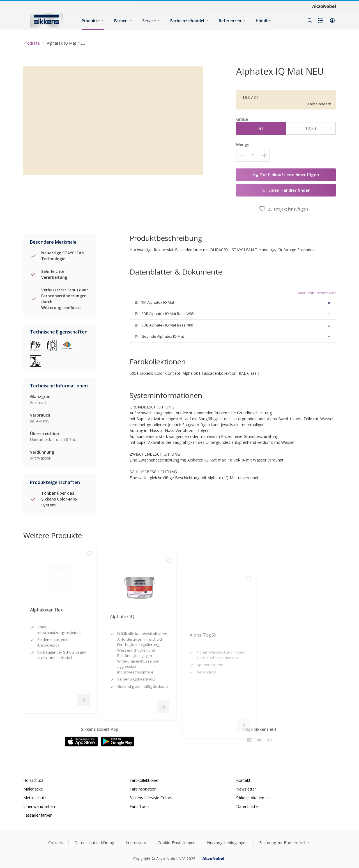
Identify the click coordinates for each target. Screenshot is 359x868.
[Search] (310, 20)
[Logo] (47, 20)
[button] (332, 20)
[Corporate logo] (324, 6)
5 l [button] (261, 129)
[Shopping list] (321, 20)
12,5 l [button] (311, 129)
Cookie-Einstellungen (177, 843)
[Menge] (253, 155)
